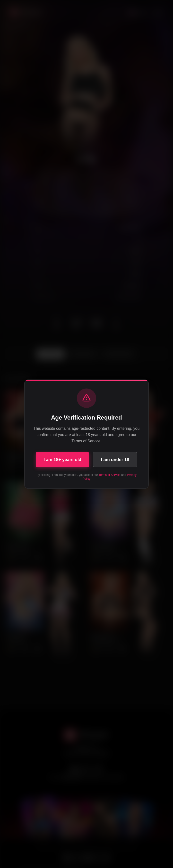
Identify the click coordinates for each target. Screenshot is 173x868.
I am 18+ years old (62, 460)
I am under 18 (115, 460)
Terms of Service (109, 475)
